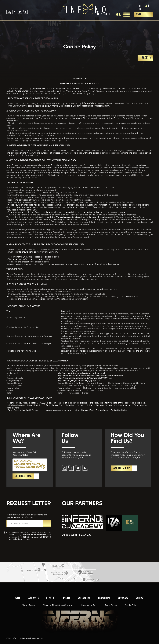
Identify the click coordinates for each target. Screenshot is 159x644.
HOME (17, 627)
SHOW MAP (79, 582)
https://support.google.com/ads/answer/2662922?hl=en (85, 378)
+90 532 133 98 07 (27, 494)
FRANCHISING (104, 627)
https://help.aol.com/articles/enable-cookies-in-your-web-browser (90, 376)
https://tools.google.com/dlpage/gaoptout (79, 381)
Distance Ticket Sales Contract (58, 634)
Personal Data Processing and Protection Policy (87, 106)
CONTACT (140, 627)
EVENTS (67, 627)
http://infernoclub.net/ (49, 405)
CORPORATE (33, 627)
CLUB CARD (123, 627)
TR (140, 6)
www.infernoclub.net (70, 89)
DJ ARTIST (51, 627)
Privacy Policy (28, 634)
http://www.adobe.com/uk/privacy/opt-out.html (81, 373)
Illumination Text (89, 634)
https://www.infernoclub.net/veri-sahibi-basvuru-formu (77, 217)
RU (140, 9)
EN (146, 6)
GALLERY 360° (84, 627)
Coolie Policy (131, 634)
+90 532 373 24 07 (27, 491)
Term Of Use (111, 634)
